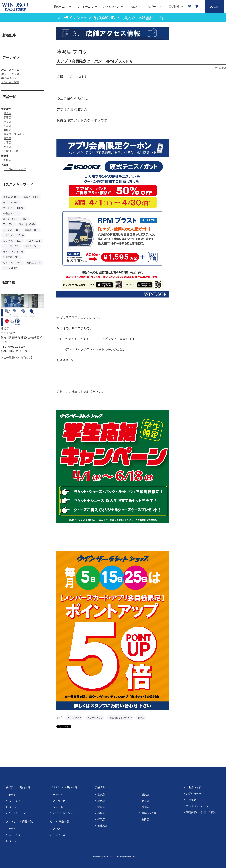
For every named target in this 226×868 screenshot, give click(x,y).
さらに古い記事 (10, 82)
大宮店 (7, 143)
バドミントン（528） (14, 235)
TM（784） (9, 224)
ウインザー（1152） (14, 208)
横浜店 (7, 113)
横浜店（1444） (11, 197)
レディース (59, 835)
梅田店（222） (34, 263)
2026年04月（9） (11, 74)
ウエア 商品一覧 (60, 821)
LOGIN (215, 7)
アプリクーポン (95, 718)
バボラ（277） (32, 246)
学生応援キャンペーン (121, 718)
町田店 (7, 130)
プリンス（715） (12, 230)
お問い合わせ (194, 794)
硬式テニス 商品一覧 (18, 787)
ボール (12, 807)
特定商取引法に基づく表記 (201, 812)
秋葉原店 (102, 826)
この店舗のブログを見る (18, 357)
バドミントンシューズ (65, 813)
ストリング (15, 801)
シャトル (58, 807)
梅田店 (7, 160)
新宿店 (7, 117)
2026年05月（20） (11, 70)
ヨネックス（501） (13, 241)
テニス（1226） (11, 203)
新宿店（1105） (11, 213)
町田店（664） (32, 230)
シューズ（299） (12, 246)
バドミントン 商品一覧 (64, 787)
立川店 (7, 147)
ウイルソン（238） (13, 263)
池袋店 (7, 126)
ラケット (13, 795)
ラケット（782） (27, 224)
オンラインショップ (15, 169)
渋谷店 (7, 122)
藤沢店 (7, 138)
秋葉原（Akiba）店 (14, 134)
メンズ (57, 829)
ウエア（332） (34, 241)
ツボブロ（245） (12, 257)
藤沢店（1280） (32, 197)
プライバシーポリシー (199, 806)
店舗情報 (100, 787)
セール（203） (11, 268)
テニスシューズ (17, 813)
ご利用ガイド (194, 787)
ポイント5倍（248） (14, 252)
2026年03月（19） (11, 78)
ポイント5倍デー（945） (16, 219)
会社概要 (191, 800)
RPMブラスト (74, 718)
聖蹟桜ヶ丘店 (11, 151)
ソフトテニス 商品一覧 (19, 821)
